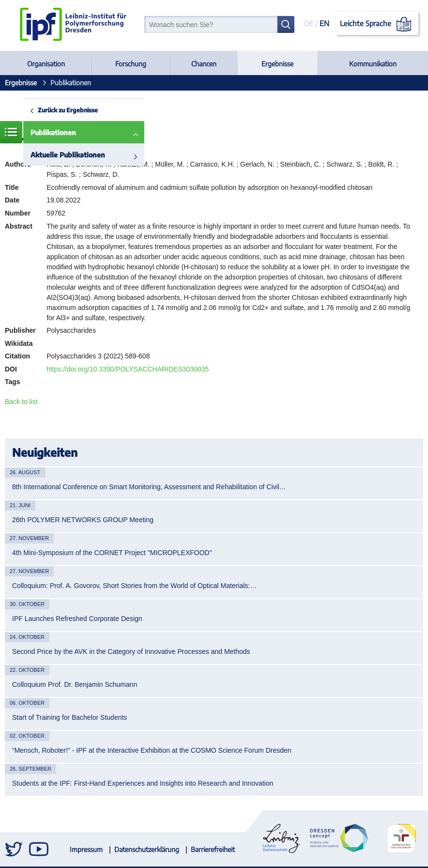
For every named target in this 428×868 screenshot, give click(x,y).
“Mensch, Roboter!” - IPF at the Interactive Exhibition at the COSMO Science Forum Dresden (152, 750)
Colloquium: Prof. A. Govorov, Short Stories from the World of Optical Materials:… (134, 586)
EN (324, 23)
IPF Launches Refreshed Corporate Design (77, 619)
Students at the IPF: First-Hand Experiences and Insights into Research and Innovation (143, 783)
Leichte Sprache (377, 24)
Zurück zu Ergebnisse (68, 110)
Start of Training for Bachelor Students (69, 717)
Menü (11, 132)
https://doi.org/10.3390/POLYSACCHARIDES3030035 (128, 369)
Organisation (46, 64)
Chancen (204, 64)
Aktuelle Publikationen (68, 155)
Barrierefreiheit (213, 849)
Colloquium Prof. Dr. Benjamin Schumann (75, 684)
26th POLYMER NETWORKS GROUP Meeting (83, 520)
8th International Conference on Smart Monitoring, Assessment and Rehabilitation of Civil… (149, 487)
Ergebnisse (277, 64)
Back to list (21, 402)
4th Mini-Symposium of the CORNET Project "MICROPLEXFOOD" (112, 553)
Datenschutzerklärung (147, 849)
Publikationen (53, 132)
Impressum (86, 849)
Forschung (131, 64)
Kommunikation (373, 64)
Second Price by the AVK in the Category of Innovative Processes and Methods (131, 651)
